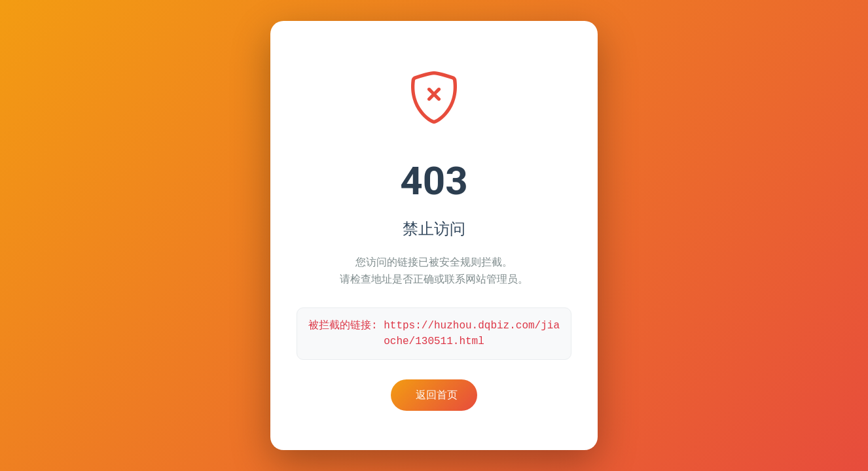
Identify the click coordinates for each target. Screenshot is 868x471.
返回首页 (437, 395)
